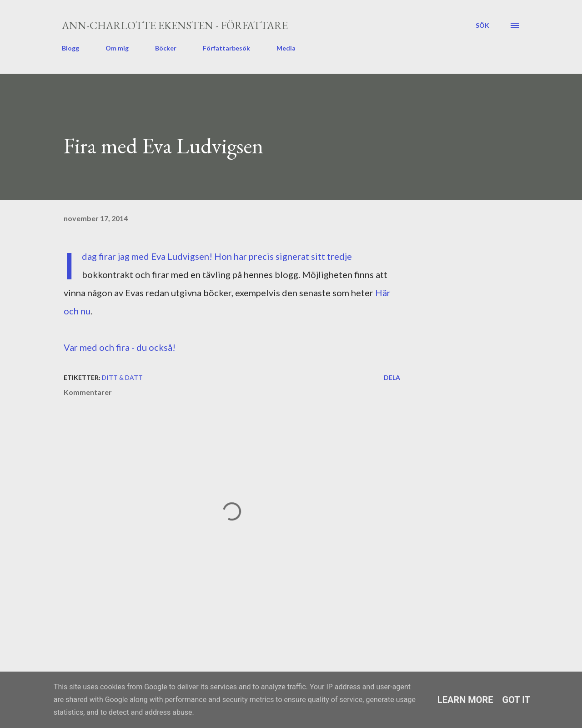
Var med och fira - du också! (120, 347)
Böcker (166, 48)
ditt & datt (122, 377)
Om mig (117, 48)
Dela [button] (392, 377)
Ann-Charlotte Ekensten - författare (175, 25)
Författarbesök (226, 48)
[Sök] (482, 25)
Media (286, 48)
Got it (517, 700)
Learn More (465, 700)
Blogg (70, 48)
